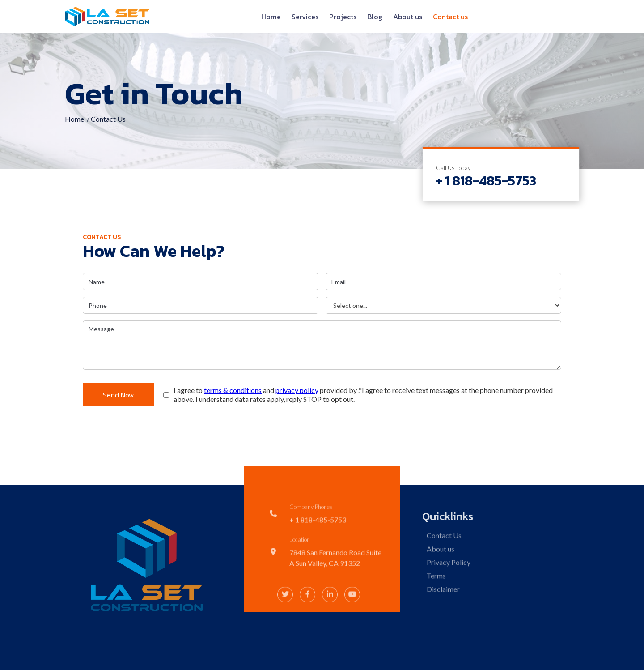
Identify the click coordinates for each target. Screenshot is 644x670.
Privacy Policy (448, 588)
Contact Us (444, 561)
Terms (436, 602)
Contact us (450, 17)
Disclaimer (443, 615)
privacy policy (297, 390)
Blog (375, 17)
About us (408, 17)
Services (305, 17)
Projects (343, 17)
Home (271, 17)
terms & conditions (233, 390)
